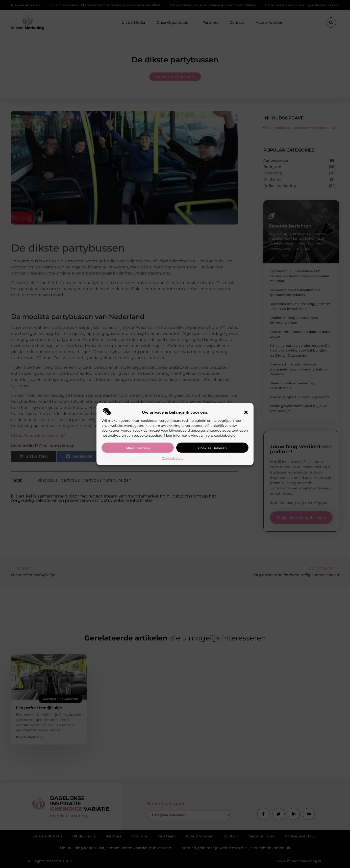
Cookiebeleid (173, 458)
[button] (246, 412)
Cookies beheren (212, 448)
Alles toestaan (138, 448)
